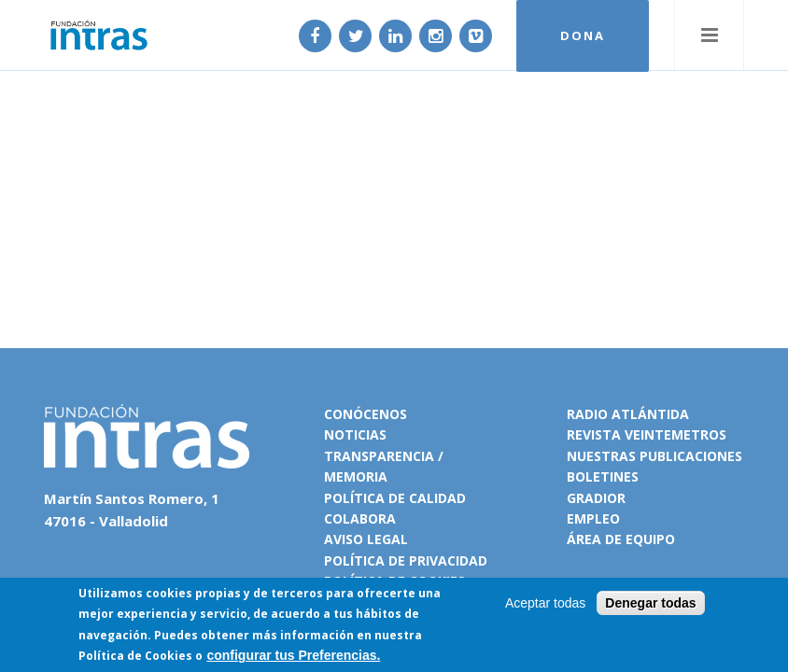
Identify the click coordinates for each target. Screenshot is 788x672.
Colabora (360, 518)
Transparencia (379, 456)
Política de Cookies (135, 657)
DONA (583, 35)
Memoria (356, 476)
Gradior (596, 498)
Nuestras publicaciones (654, 456)
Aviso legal (366, 539)
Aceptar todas (545, 604)
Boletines (603, 476)
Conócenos (366, 414)
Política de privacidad (406, 560)
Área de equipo (621, 539)
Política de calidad (395, 498)
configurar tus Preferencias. (293, 656)
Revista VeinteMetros (647, 434)
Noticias (355, 434)
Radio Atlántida (628, 414)
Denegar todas (650, 604)
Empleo (593, 518)
